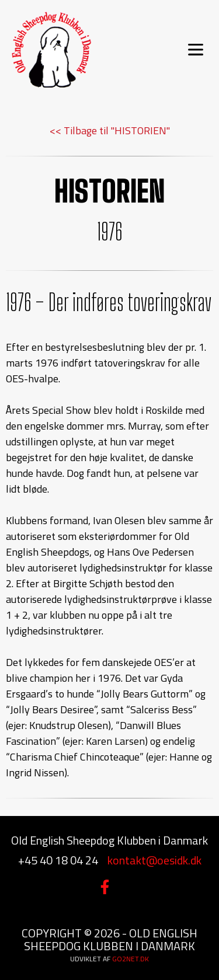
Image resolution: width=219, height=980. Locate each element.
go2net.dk (131, 959)
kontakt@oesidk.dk (154, 860)
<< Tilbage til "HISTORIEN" (110, 130)
